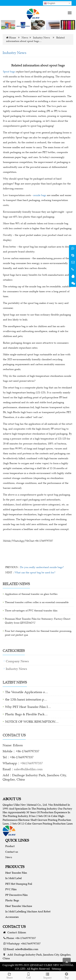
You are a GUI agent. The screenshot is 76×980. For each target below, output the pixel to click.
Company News (17, 661)
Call (28, 975)
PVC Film (11, 889)
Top (66, 975)
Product (10, 846)
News (25, 38)
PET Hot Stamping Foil (19, 884)
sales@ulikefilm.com (28, 769)
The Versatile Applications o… (27, 692)
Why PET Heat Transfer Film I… (28, 707)
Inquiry (47, 975)
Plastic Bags (12, 900)
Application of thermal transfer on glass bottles (31, 594)
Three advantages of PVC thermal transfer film (31, 611)
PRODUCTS (15, 867)
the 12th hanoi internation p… (26, 699)
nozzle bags (40, 195)
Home (13, 38)
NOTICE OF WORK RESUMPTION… (32, 722)
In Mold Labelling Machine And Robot (28, 911)
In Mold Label (13, 878)
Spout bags (9, 72)
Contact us (12, 852)
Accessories (12, 917)
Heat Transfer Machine (19, 906)
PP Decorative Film (16, 895)
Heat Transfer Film (16, 873)
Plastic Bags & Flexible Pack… (26, 714)
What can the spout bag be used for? (35, 573)
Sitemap (56, 969)
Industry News (42, 38)
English (50, 3)
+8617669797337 (31, 763)
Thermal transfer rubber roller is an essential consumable (37, 602)
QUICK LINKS (17, 840)
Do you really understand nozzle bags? (42, 567)
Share (9, 975)
